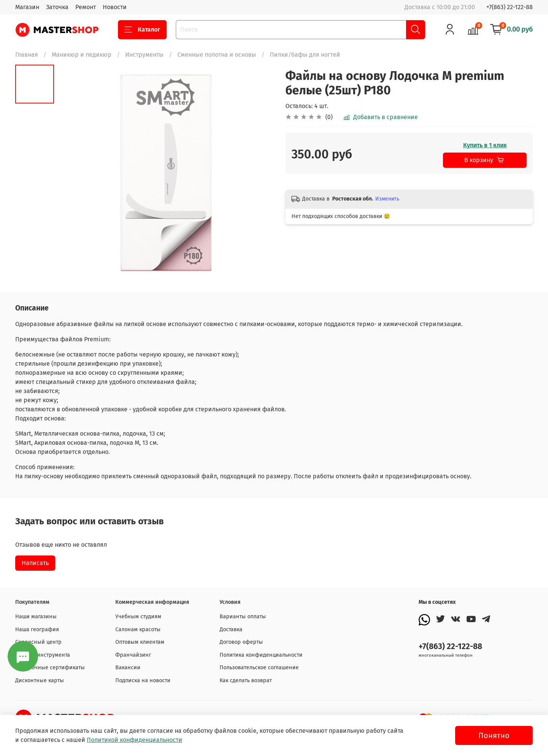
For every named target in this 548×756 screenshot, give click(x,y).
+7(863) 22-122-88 (510, 7)
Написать (35, 563)
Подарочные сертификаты (50, 668)
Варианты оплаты (243, 617)
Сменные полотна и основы (217, 55)
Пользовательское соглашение (259, 668)
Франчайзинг (133, 655)
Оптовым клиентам (140, 642)
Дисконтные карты (40, 680)
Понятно (494, 735)
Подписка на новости (143, 680)
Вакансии (128, 668)
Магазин (27, 7)
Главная (27, 55)
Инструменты (144, 55)
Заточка (57, 7)
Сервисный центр (38, 642)
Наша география (37, 629)
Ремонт (86, 7)
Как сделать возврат (246, 680)
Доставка (231, 629)
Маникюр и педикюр (82, 55)
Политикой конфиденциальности (135, 740)
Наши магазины (36, 617)
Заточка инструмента (43, 655)
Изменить (387, 199)
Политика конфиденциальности (261, 655)
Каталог (142, 30)
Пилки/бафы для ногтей (305, 55)
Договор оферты (241, 642)
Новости (115, 7)
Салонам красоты (138, 629)
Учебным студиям (138, 617)
